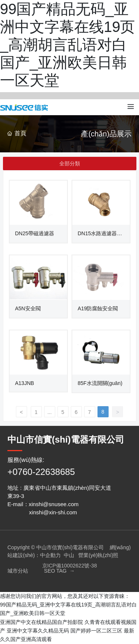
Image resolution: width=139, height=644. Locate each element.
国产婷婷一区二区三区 (96, 631)
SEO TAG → (59, 571)
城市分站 (18, 571)
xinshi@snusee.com (54, 504)
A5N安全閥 (28, 308)
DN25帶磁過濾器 (35, 233)
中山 (69, 555)
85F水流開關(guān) (100, 383)
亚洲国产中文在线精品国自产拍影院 (42, 622)
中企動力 (50, 555)
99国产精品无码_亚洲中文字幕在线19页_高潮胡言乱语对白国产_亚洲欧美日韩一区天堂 (68, 45)
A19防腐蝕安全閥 (98, 308)
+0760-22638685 (41, 472)
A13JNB (25, 383)
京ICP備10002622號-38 (70, 566)
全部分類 (70, 164)
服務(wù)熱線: (26, 460)
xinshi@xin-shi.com (53, 512)
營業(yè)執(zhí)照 (98, 555)
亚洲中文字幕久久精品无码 (38, 631)
